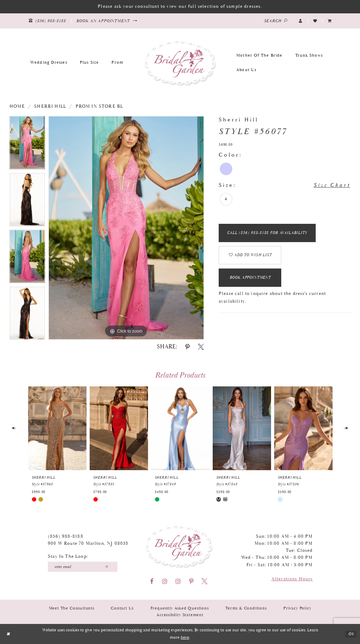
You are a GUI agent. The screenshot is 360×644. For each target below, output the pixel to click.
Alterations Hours (292, 579)
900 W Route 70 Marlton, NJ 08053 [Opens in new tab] (88, 544)
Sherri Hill (50, 106)
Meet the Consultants (72, 608)
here (185, 637)
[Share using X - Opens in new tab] (201, 347)
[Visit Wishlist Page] (315, 21)
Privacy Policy (297, 608)
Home (17, 106)
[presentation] (57, 428)
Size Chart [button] (332, 186)
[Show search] (276, 21)
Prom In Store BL (99, 106)
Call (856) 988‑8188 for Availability (268, 233)
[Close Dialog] (8, 634)
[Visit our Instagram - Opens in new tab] (165, 581)
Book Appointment (251, 279)
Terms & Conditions (246, 608)
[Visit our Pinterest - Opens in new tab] (191, 581)
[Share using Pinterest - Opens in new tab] (187, 347)
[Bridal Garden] (180, 63)
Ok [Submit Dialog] (351, 634)
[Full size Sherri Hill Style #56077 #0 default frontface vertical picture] (126, 228)
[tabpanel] (27, 145)
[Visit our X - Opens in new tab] (204, 581)
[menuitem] (330, 21)
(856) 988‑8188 (66, 536)
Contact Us (122, 608)
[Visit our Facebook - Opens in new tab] (152, 581)
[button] (301, 21)
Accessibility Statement (180, 615)
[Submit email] (106, 567)
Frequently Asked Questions (180, 608)
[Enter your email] (83, 567)
